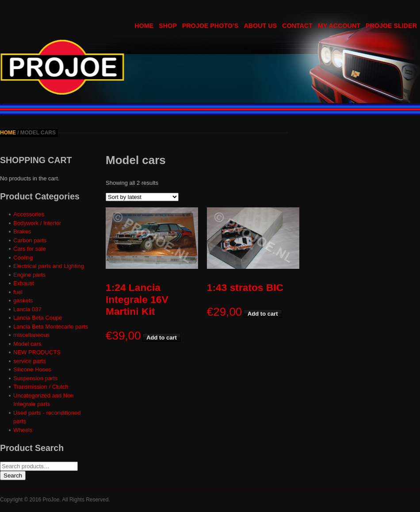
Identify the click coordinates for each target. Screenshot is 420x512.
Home (8, 133)
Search (13, 476)
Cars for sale (30, 249)
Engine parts (29, 275)
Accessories (29, 214)
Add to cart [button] (162, 338)
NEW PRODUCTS (37, 352)
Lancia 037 (27, 309)
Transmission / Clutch (41, 387)
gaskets (23, 300)
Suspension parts (35, 378)
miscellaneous (31, 335)
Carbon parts (30, 240)
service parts (30, 361)
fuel (18, 292)
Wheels (23, 430)
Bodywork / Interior (37, 223)
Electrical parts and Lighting (49, 266)
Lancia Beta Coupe (38, 318)
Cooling (23, 258)
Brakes (22, 231)
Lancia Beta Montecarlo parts (51, 327)
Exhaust (24, 283)
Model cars (27, 344)
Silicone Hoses (32, 369)
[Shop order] (142, 197)
